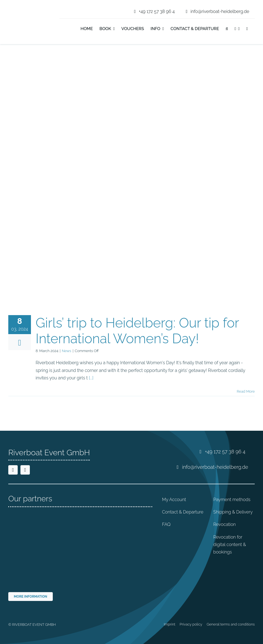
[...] (91, 378)
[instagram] (25, 470)
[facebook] (13, 470)
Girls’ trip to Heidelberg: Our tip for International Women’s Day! (137, 331)
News (67, 351)
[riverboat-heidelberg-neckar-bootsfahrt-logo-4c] (26, 6)
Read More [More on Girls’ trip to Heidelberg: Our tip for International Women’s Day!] (246, 391)
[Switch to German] (255, 29)
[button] (227, 29)
